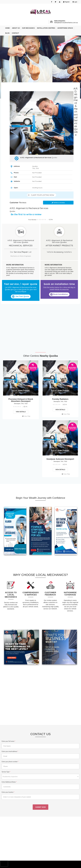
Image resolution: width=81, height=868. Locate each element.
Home (7, 28)
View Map (26, 416)
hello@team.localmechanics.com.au (66, 23)
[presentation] (4, 863)
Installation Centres (46, 28)
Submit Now (40, 807)
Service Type (6, 772)
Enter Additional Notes (9, 782)
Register (66, 2)
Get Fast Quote (20, 296)
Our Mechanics (28, 28)
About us (16, 28)
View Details (21, 412)
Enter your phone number (10, 762)
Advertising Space (65, 28)
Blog (7, 33)
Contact (15, 33)
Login (75, 2)
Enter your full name (8, 741)
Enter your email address (10, 751)
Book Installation (59, 294)
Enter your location (8, 792)
